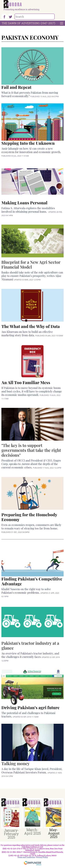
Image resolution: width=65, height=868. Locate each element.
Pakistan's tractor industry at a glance (30, 645)
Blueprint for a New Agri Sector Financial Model (31, 264)
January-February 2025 (11, 834)
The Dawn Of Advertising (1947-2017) (28, 23)
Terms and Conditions (26, 857)
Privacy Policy (42, 857)
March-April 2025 (32, 831)
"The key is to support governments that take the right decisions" (31, 450)
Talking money (16, 763)
